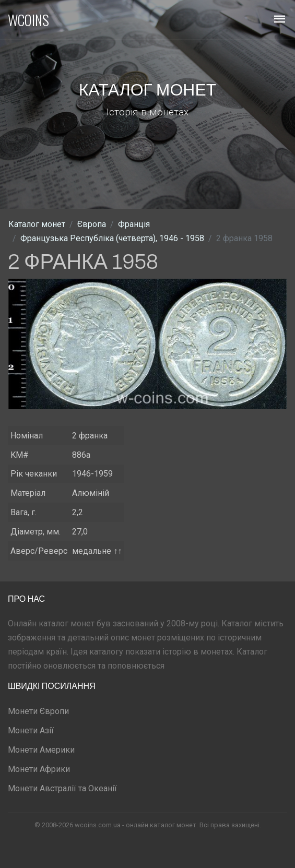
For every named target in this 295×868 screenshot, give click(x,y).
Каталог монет (37, 224)
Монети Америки (41, 750)
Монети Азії (31, 730)
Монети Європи (38, 711)
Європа (92, 224)
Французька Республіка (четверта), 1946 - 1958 (112, 238)
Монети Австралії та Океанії (62, 788)
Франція (134, 224)
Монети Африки (39, 769)
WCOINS (28, 20)
